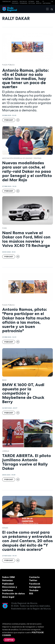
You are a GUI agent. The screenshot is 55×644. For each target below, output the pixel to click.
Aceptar (9, 640)
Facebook (35, 584)
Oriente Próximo (15, 2)
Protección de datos (13, 594)
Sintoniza (7, 580)
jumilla (6, 451)
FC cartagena (46, 2)
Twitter (33, 580)
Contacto (34, 577)
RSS (31, 594)
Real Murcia (39, 2)
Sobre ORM (8, 577)
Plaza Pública (8, 65)
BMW (4, 380)
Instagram (35, 587)
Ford (5, 228)
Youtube (34, 590)
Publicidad (8, 584)
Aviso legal (8, 597)
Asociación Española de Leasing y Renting (22, 158)
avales (5, 528)
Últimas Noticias (32, 2)
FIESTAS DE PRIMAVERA (23, 2)
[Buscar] (51, 9)
